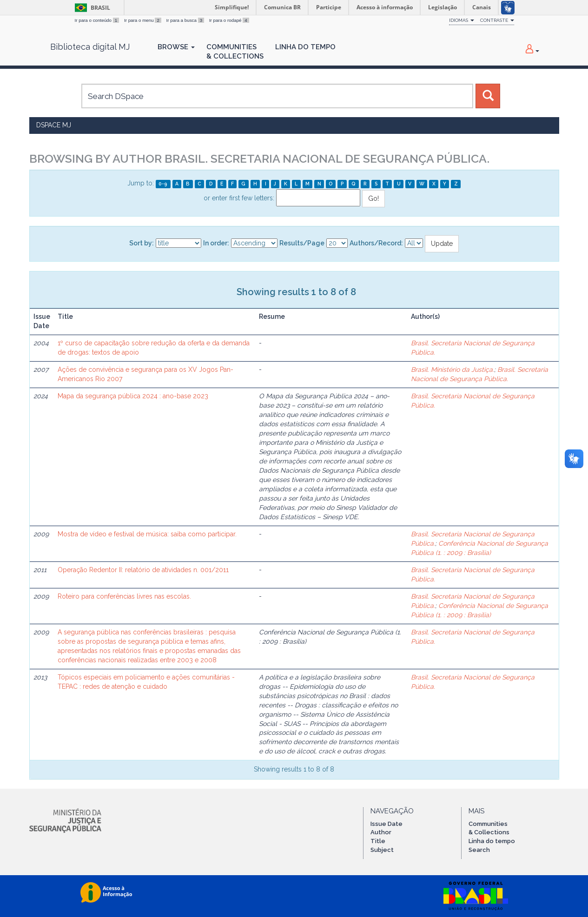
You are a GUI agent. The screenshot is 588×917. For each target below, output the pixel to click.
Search (479, 850)
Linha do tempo (492, 841)
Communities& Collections (235, 52)
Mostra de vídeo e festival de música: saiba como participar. (147, 534)
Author (381, 832)
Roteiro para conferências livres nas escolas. (124, 596)
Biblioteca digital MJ (90, 47)
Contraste (497, 20)
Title (378, 841)
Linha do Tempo (305, 47)
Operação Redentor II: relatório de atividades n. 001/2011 (143, 570)
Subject (382, 850)
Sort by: (142, 243)
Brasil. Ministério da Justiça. (453, 369)
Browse (176, 47)
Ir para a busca (186, 20)
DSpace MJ (54, 125)
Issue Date (386, 824)
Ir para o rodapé (229, 20)
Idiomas (462, 20)
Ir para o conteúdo (98, 20)
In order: (216, 243)
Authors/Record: (376, 243)
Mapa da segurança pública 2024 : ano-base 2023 (133, 396)
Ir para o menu (143, 20)
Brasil (91, 8)
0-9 (163, 184)
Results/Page (302, 243)
